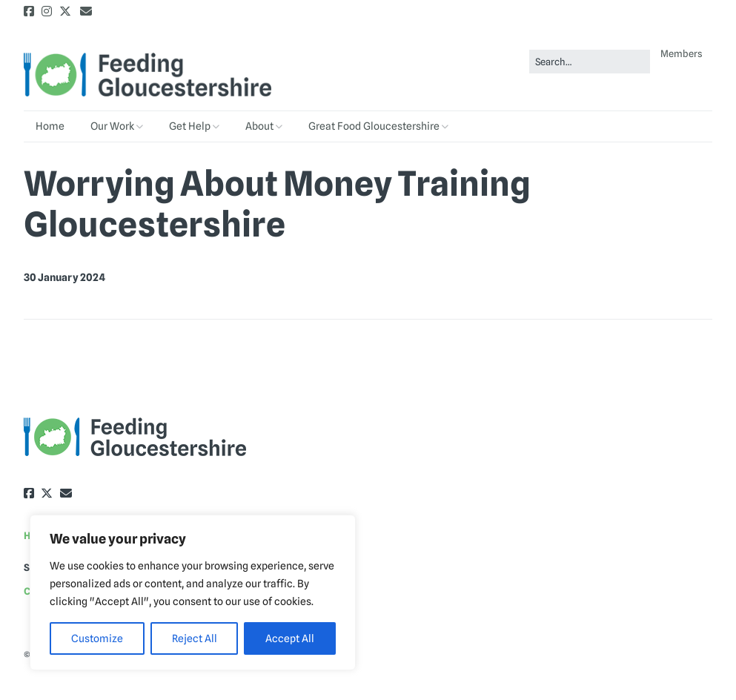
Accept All (290, 638)
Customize (97, 638)
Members (682, 53)
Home (50, 126)
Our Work (112, 126)
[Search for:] (590, 62)
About (259, 126)
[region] (193, 592)
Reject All (195, 638)
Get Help (190, 126)
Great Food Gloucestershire (374, 126)
